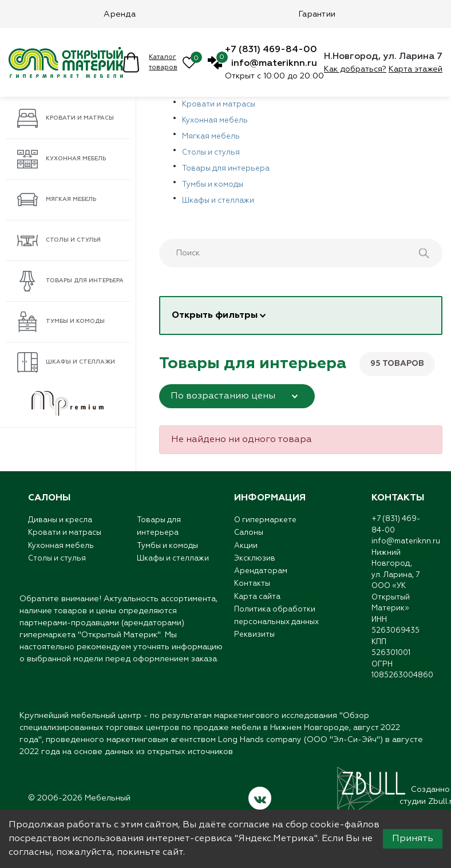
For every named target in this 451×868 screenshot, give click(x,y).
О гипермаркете (265, 521)
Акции (246, 548)
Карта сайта (257, 603)
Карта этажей (416, 69)
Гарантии (317, 14)
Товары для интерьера (70, 281)
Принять (413, 839)
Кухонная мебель (62, 159)
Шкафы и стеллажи (66, 362)
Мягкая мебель (57, 200)
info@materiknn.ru (274, 64)
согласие (249, 825)
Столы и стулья (59, 240)
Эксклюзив (255, 562)
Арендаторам (261, 576)
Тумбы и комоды (61, 322)
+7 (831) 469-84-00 (271, 50)
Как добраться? (355, 69)
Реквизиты (254, 644)
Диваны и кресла (60, 521)
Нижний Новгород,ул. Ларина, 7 (395, 564)
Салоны (249, 534)
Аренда (120, 14)
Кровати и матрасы (66, 119)
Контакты (252, 589)
